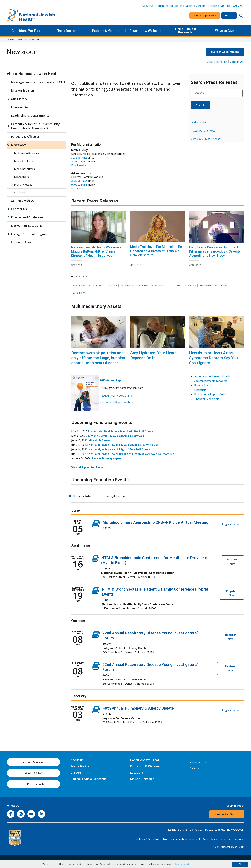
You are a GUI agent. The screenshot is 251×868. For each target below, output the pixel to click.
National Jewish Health (233, 847)
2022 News (142, 285)
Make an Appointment (205, 15)
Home (11, 40)
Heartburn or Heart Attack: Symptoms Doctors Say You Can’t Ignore (213, 358)
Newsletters (21, 177)
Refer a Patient (184, 6)
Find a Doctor (66, 31)
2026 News (79, 285)
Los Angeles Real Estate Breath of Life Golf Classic (121, 431)
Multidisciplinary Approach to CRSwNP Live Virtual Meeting (155, 522)
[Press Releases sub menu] (12, 185)
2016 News (79, 293)
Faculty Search (203, 385)
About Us (148, 6)
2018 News (205, 285)
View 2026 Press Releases (206, 139)
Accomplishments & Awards (211, 381)
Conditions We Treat (26, 31)
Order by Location (114, 496)
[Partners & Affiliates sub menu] (8, 137)
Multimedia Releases (27, 153)
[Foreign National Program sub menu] (8, 234)
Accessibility (210, 839)
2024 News (111, 285)
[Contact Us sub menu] (8, 209)
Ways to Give (225, 31)
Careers (201, 6)
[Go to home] (31, 16)
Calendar (195, 768)
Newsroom (19, 145)
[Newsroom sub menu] (8, 145)
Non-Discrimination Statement (182, 839)
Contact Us (237, 62)
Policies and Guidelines (27, 217)
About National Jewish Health (212, 376)
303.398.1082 (79, 158)
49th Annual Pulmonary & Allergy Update (138, 708)
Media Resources (24, 169)
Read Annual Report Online (116, 396)
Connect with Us (23, 201)
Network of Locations (26, 226)
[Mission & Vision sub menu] (8, 90)
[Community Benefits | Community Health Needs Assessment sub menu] (8, 126)
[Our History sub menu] (8, 99)
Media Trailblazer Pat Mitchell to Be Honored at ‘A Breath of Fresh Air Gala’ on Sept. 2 (156, 251)
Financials (200, 390)
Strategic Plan (21, 242)
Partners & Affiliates (25, 137)
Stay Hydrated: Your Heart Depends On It (153, 355)
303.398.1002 (79, 181)
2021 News (158, 285)
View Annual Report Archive (116, 402)
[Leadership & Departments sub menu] (8, 116)
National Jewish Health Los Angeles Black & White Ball (124, 445)
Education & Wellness (145, 31)
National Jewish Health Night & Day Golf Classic (120, 449)
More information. (183, 864)
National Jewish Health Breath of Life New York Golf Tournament (131, 454)
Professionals (216, 6)
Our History (19, 99)
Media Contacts (24, 161)
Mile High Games (100, 440)
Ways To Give (33, 773)
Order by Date (82, 496)
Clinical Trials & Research (185, 31)
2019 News (190, 285)
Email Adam (78, 188)
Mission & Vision (22, 90)
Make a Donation (217, 62)
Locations (137, 772)
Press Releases (23, 185)
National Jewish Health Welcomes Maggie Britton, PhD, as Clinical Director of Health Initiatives (96, 251)
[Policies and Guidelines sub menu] (8, 217)
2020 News (174, 285)
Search (200, 105)
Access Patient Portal (203, 131)
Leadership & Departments (30, 115)
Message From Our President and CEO (38, 82)
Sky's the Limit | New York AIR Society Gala (116, 436)
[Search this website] (241, 16)
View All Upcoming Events (88, 467)
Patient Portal (164, 6)
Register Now (231, 524)
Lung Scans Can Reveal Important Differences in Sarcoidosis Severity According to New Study (215, 251)
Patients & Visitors (106, 31)
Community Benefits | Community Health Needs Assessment (35, 126)
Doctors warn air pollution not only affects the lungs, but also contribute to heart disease (98, 358)
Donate (229, 15)
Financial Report (22, 107)
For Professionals (33, 784)
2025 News (95, 285)
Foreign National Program (29, 234)
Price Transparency (231, 839)
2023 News (127, 285)
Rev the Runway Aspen (106, 458)
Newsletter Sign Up (227, 814)
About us (22, 40)
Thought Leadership (207, 399)
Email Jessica (79, 165)
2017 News (221, 285)
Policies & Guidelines (148, 839)
